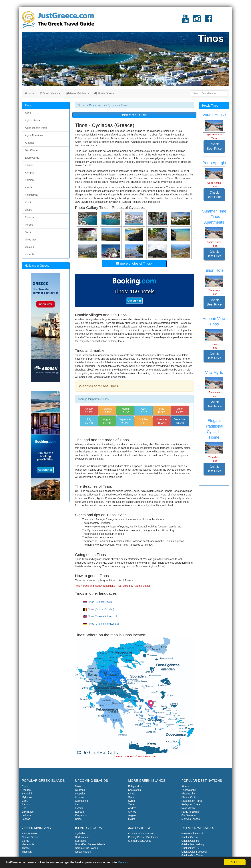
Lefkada (26, 815)
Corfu (25, 801)
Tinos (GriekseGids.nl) (98, 602)
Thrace (26, 848)
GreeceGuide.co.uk (193, 833)
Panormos (31, 217)
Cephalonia (82, 801)
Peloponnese (29, 833)
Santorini (27, 794)
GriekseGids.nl (190, 837)
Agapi (28, 113)
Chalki (132, 794)
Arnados (30, 143)
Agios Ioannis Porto (36, 128)
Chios (78, 819)
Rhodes (26, 790)
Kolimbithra (31, 195)
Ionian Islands (83, 852)
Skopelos (80, 794)
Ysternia (30, 254)
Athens (186, 786)
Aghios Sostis (33, 120)
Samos (26, 804)
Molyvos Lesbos (191, 819)
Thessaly (27, 852)
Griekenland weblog (193, 844)
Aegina (132, 815)
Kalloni (29, 165)
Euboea (79, 812)
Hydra (132, 819)
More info (128, 863)
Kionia (28, 187)
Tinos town (31, 240)
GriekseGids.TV (191, 848)
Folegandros (135, 786)
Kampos (30, 173)
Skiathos (80, 790)
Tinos (131, 804)
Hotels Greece (104, 93)
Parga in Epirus (190, 812)
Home (29, 93)
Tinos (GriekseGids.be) (99, 609)
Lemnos (80, 797)
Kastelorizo (135, 790)
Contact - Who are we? (141, 833)
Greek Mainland (77, 93)
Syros (132, 801)
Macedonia (28, 844)
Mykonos (27, 797)
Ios (77, 804)
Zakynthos (28, 812)
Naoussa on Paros (192, 801)
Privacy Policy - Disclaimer (143, 837)
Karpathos (81, 815)
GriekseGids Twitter (193, 855)
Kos (24, 808)
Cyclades (113, 105)
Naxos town (188, 808)
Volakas (29, 247)
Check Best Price (214, 146)
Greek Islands (50, 93)
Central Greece (30, 837)
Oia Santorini (189, 815)
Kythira (79, 808)
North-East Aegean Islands (90, 844)
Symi (131, 797)
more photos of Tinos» (134, 263)
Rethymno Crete (191, 804)
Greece (82, 105)
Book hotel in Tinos (134, 115)
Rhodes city (188, 794)
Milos (78, 786)
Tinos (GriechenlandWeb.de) (102, 624)
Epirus (25, 841)
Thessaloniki (189, 790)
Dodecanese (82, 837)
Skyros (132, 812)
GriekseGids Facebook (194, 852)
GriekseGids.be (190, 841)
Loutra (29, 210)
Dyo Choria (31, 150)
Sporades (81, 841)
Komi (28, 202)
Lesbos (26, 819)
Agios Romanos (34, 135)
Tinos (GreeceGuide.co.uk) (101, 616)
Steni (28, 232)
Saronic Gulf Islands (86, 848)
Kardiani (30, 180)
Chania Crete (189, 797)
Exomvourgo (32, 158)
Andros (132, 808)
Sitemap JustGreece (140, 841)
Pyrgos (29, 225)
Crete (25, 786)
